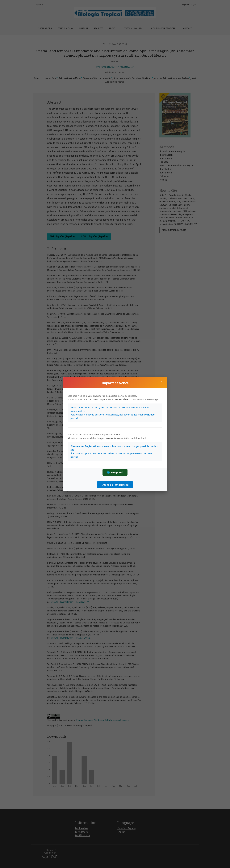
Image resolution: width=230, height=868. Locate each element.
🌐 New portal (115, 472)
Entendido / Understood (115, 485)
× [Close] (162, 381)
